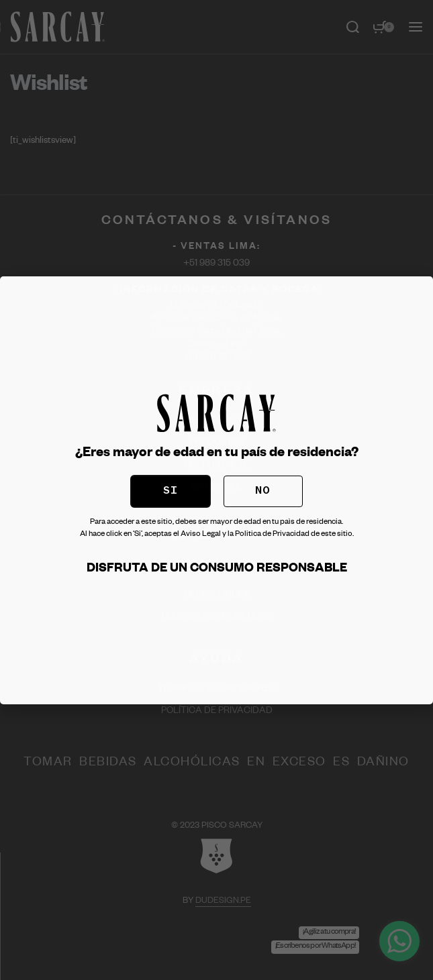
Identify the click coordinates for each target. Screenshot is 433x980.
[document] (216, 490)
